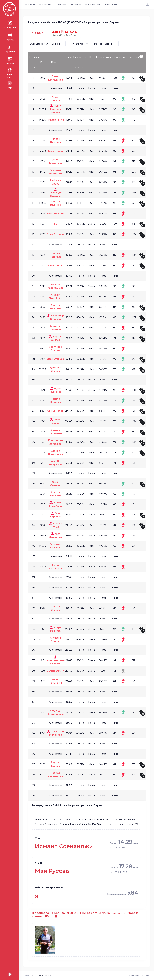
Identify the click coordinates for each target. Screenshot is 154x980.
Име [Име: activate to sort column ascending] (54, 62)
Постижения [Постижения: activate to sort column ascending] (103, 57)
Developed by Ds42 (139, 975)
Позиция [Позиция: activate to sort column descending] (33, 57)
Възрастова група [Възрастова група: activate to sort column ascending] (81, 62)
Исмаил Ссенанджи (64, 846)
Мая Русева (52, 871)
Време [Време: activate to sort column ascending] (69, 57)
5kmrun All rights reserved (44, 975)
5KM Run (37, 33)
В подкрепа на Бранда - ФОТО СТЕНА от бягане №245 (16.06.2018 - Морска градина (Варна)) (85, 915)
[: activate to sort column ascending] (142, 62)
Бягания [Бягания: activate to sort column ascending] (134, 57)
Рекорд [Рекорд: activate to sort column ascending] (123, 57)
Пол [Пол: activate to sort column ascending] (92, 57)
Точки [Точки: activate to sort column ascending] (115, 57)
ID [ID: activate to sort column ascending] (41, 62)
